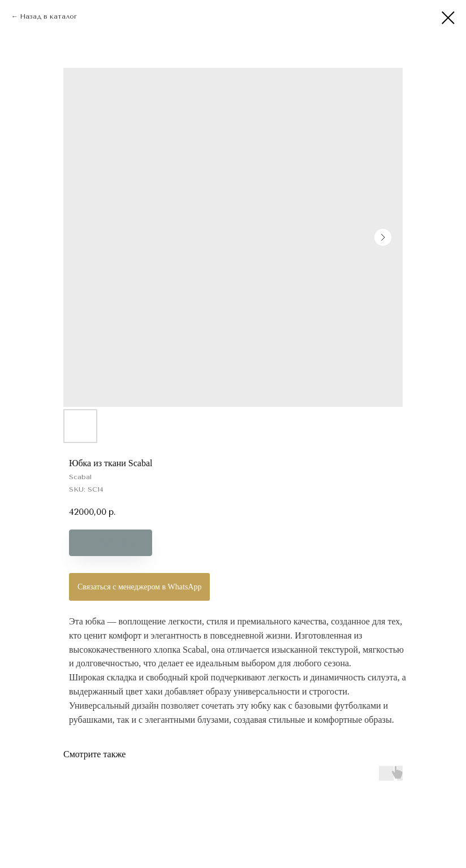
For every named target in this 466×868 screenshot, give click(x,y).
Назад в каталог (48, 16)
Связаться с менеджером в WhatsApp (139, 587)
